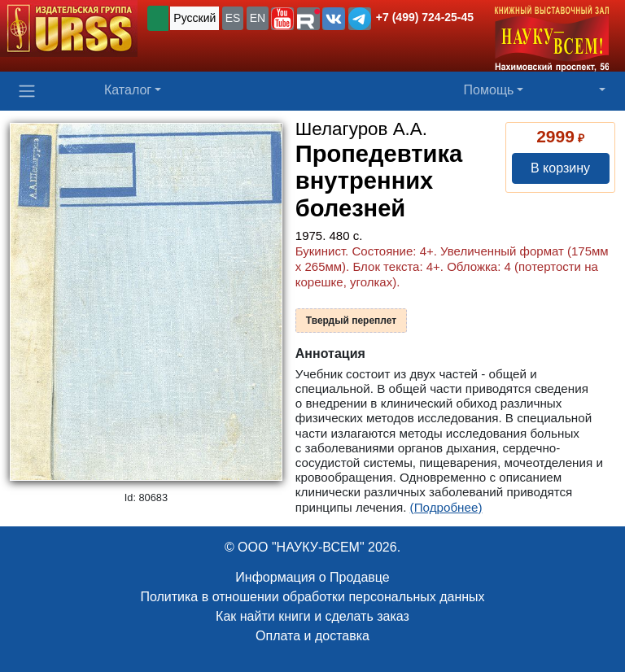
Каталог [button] (128, 90)
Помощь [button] (489, 90)
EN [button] (258, 18)
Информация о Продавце (312, 577)
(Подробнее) (446, 507)
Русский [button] (194, 18)
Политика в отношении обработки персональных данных (312, 597)
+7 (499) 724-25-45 (425, 17)
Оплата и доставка (312, 636)
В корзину (560, 168)
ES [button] (233, 18)
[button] (282, 19)
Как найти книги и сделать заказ (312, 616)
